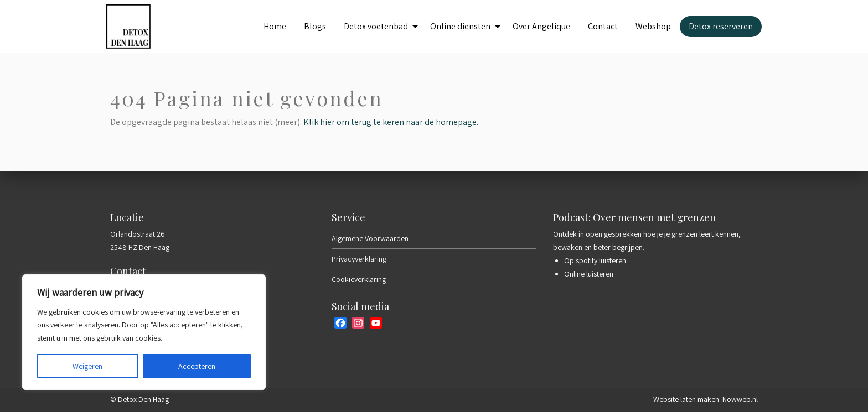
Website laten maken (686, 399)
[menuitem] (275, 27)
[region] (144, 332)
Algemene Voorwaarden (370, 238)
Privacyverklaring (359, 259)
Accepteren (197, 366)
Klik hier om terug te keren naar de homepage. (391, 122)
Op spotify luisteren (595, 260)
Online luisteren (589, 274)
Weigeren (87, 366)
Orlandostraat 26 (138, 234)
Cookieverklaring (359, 279)
